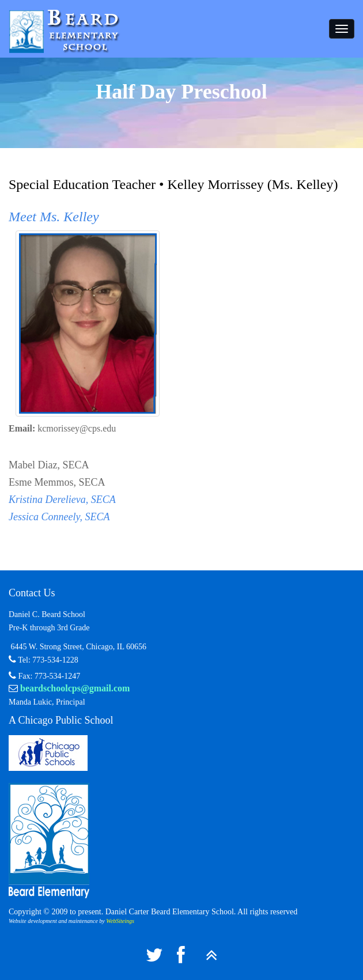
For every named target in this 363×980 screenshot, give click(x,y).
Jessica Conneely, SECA (59, 517)
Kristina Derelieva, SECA (62, 500)
